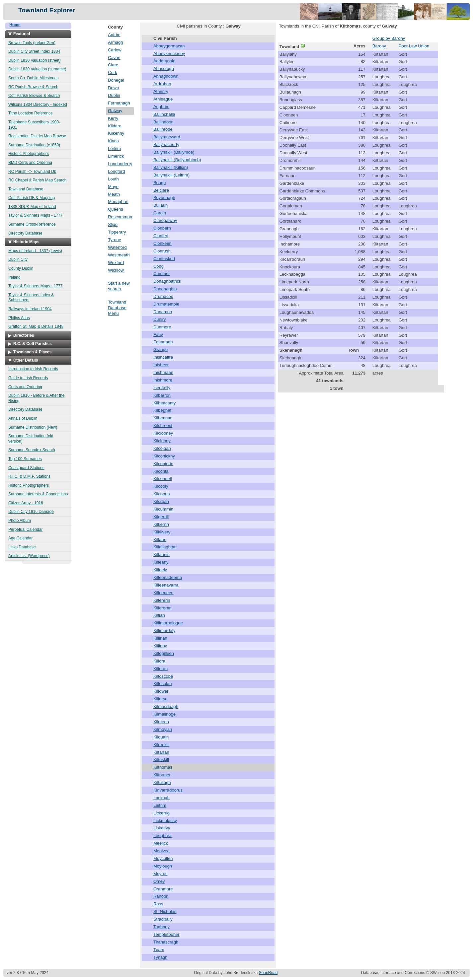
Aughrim (161, 107)
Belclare (161, 190)
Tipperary (117, 232)
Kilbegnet (162, 410)
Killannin (161, 555)
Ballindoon (163, 122)
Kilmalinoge (164, 714)
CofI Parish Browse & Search (34, 96)
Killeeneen (163, 593)
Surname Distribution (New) (33, 427)
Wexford (116, 263)
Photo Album (20, 521)
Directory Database (25, 233)
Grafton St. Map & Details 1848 (36, 326)
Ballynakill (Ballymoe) (174, 152)
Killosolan (163, 684)
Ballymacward (167, 137)
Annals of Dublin (23, 418)
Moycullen (163, 858)
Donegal (116, 80)
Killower (161, 691)
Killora (159, 661)
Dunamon (163, 312)
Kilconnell (163, 479)
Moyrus (160, 874)
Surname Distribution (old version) (31, 439)
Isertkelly (162, 388)
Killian (159, 615)
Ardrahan (162, 84)
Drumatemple (166, 304)
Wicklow (116, 270)
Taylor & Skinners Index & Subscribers (31, 298)
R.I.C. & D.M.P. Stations (29, 476)
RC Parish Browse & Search (33, 87)
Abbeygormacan (169, 46)
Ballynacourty (166, 144)
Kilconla (161, 471)
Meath (114, 194)
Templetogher (166, 934)
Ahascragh (164, 69)
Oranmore (163, 889)
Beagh (160, 183)
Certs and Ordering (25, 387)
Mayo (113, 187)
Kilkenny (116, 133)
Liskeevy (162, 828)
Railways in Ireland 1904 (30, 309)
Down (113, 88)
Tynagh (160, 957)
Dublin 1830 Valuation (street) (35, 60)
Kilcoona (162, 494)
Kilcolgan (162, 448)
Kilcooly (161, 486)
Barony (379, 46)
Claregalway (165, 220)
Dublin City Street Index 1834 (34, 51)
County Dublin (21, 268)
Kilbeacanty (164, 403)
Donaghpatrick (167, 281)
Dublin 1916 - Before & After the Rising (36, 398)
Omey (159, 881)
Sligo (113, 224)
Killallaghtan (165, 547)
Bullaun (160, 205)
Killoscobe (163, 676)
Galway (115, 111)
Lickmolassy (165, 821)
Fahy (158, 335)
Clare (113, 65)
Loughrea (162, 836)
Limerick (116, 156)
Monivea (161, 851)
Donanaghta (165, 289)
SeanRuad (268, 973)
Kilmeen (161, 722)
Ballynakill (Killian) (171, 167)
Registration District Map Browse (37, 136)
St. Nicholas (165, 911)
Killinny (160, 646)
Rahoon (161, 896)
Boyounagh (164, 198)
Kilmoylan (163, 729)
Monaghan (118, 202)
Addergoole (164, 61)
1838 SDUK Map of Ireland (32, 207)
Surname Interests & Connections (38, 494)
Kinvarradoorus (168, 790)
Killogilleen (164, 653)
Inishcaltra (163, 357)
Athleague (163, 99)
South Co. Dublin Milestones (33, 78)
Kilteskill (161, 760)
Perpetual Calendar (25, 529)
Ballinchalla (164, 114)
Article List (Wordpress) (29, 556)
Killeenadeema (168, 577)
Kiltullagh (162, 782)
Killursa (160, 699)
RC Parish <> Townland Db (32, 172)
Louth (113, 179)
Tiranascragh (166, 942)
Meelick (161, 843)
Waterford (117, 247)
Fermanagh (119, 103)
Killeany (161, 562)
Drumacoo (163, 296)
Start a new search (119, 286)
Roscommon (120, 217)
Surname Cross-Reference (32, 224)
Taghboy (161, 927)
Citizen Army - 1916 (26, 503)
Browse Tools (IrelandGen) (32, 43)
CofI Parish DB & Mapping (32, 198)
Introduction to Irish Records (33, 369)
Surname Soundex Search (32, 450)
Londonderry (120, 164)
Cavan (114, 58)
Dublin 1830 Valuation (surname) (37, 69)
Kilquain (161, 737)
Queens (116, 209)
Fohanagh (163, 342)
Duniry (160, 319)
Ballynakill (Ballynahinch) (177, 160)
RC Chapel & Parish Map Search (37, 180)
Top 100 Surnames (25, 459)
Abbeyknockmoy (169, 54)
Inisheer (161, 365)
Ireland (14, 277)
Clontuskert (164, 259)
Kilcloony (162, 441)
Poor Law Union (414, 46)
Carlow (115, 50)
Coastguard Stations (26, 468)
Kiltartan (161, 752)
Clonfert (161, 236)
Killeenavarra (166, 585)
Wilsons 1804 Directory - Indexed (38, 105)
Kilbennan (163, 418)
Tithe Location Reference (31, 113)
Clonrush (162, 251)
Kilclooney (163, 433)
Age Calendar (20, 538)
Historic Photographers (29, 154)
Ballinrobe (163, 129)
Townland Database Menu (117, 308)
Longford (116, 171)
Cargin (160, 213)
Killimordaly (164, 630)
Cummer (162, 274)
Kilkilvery (162, 532)
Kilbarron (162, 395)
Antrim (114, 35)
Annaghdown (166, 76)
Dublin (114, 95)
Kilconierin (163, 464)
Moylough (163, 866)
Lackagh (161, 798)
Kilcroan (161, 501)
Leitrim (114, 148)
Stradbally (163, 919)
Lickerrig (161, 813)
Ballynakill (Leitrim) (171, 175)
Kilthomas (163, 767)
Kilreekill (161, 745)
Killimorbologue (168, 623)
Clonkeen (162, 243)
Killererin (162, 600)
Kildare (115, 126)
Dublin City (18, 259)
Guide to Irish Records (28, 378)
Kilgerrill (161, 517)
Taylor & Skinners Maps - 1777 (35, 215)
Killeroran (162, 608)
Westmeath (119, 255)
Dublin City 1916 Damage (31, 512)
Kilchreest (163, 425)
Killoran (160, 669)
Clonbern (162, 228)
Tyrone (115, 240)
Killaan (160, 540)
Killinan (160, 638)
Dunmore (162, 327)
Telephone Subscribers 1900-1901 (34, 125)
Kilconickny (164, 456)
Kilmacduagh (166, 706)
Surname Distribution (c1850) (34, 145)
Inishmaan (163, 372)
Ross (158, 904)
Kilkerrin (161, 524)
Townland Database (26, 189)
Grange (160, 350)
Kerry (113, 118)
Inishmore (163, 380)
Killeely (160, 570)
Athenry (161, 91)
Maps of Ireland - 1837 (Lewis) (35, 251)
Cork (112, 72)
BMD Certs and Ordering (30, 163)
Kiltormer (162, 775)
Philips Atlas (19, 318)
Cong (158, 266)
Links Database (22, 547)
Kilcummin (163, 509)
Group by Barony (389, 38)
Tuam (159, 950)
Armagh (116, 42)
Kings (113, 141)
